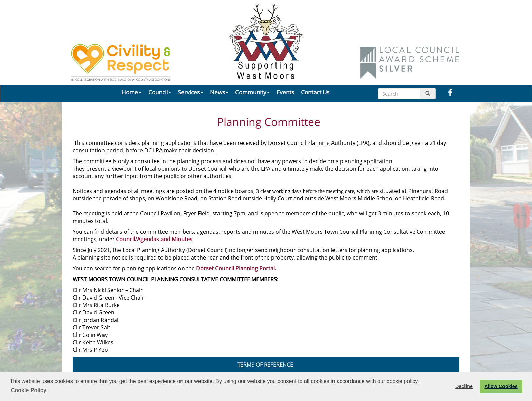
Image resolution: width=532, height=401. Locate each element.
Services (191, 92)
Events (285, 92)
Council (160, 92)
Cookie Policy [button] (29, 390)
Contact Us (315, 92)
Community (252, 92)
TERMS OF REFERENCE (265, 365)
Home (131, 92)
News (219, 92)
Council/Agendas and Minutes (154, 239)
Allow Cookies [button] (501, 386)
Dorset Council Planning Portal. (237, 268)
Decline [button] (464, 386)
